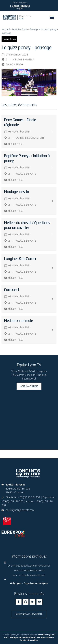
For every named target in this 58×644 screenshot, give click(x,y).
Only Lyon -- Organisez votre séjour (29, 583)
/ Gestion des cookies (37, 639)
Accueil (6, 29)
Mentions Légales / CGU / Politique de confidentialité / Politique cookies (30, 636)
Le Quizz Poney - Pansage (25, 29)
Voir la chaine (29, 386)
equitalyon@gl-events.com (20, 510)
